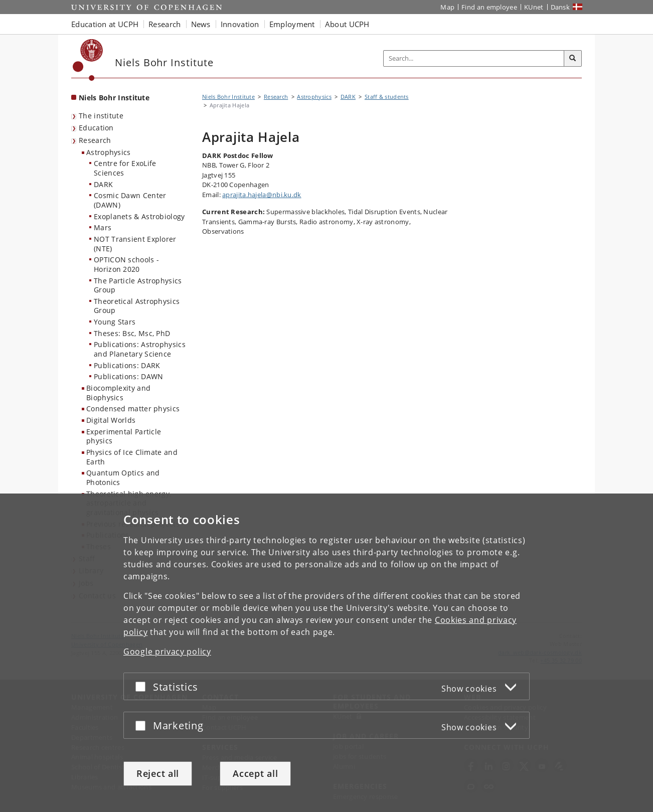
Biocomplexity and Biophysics (118, 393)
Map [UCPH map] (447, 7)
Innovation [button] (240, 24)
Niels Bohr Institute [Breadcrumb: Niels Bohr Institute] (228, 97)
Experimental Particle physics (124, 436)
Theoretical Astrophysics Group (137, 306)
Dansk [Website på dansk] (560, 7)
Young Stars (115, 322)
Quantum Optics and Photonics (123, 477)
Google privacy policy (167, 652)
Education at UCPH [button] (105, 24)
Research (95, 140)
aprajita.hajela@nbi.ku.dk (262, 195)
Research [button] (165, 24)
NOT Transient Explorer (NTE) (135, 244)
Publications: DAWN (128, 376)
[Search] (573, 59)
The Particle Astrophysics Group (138, 285)
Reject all (158, 773)
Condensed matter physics (133, 409)
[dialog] (326, 653)
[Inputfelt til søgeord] (474, 58)
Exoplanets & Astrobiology (139, 216)
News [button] (201, 24)
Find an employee (489, 7)
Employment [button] (292, 24)
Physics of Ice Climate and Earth (132, 457)
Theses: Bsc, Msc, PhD (132, 333)
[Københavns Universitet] (88, 60)
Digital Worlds (111, 420)
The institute (101, 116)
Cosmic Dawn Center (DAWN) (130, 200)
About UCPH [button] (347, 24)
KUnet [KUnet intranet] (534, 7)
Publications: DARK (127, 365)
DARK (103, 184)
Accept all (255, 773)
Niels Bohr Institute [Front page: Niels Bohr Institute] (114, 98)
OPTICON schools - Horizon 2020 (126, 264)
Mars (103, 227)
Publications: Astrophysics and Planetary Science (140, 349)
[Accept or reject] (143, 686)
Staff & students (387, 97)
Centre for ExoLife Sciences (125, 168)
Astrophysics (109, 152)
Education (96, 128)
